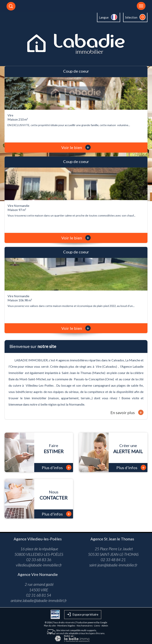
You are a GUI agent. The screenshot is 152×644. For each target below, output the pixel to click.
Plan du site (50, 626)
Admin (105, 626)
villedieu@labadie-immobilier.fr (39, 565)
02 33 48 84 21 (113, 560)
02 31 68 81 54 (39, 595)
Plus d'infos (57, 467)
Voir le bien (76, 147)
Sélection (131, 17)
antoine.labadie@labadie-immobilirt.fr (39, 600)
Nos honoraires (85, 626)
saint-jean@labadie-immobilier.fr (113, 565)
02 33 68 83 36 (39, 560)
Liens (97, 626)
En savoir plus (127, 412)
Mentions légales (66, 626)
